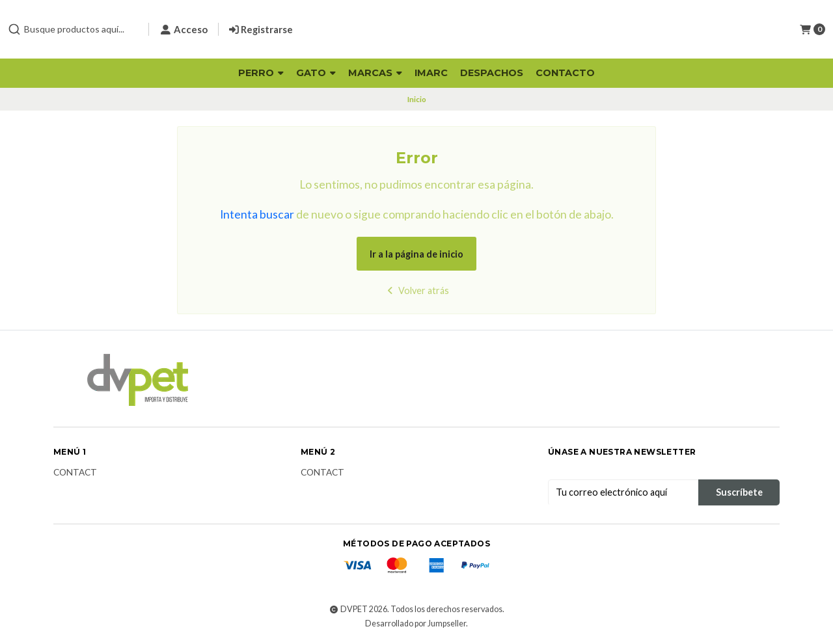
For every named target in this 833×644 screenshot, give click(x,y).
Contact (75, 473)
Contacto (565, 73)
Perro (261, 73)
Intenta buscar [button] (257, 214)
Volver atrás (417, 290)
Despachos (492, 73)
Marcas (375, 73)
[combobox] (73, 29)
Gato (316, 73)
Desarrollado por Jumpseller (416, 624)
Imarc (431, 73)
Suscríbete (739, 492)
